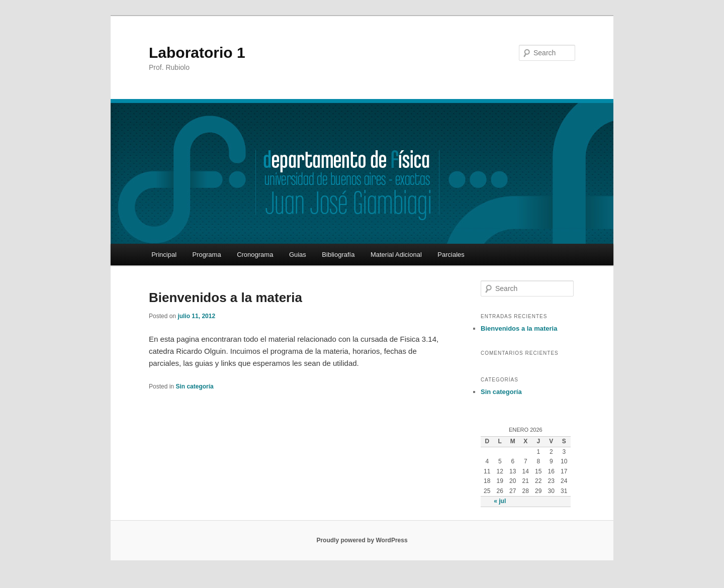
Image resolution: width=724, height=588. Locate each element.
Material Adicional (396, 255)
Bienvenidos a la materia (225, 298)
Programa (207, 255)
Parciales (451, 255)
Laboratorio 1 (197, 53)
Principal (164, 255)
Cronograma (255, 255)
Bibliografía (338, 255)
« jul (500, 501)
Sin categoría (194, 386)
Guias (298, 255)
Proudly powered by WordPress (362, 540)
